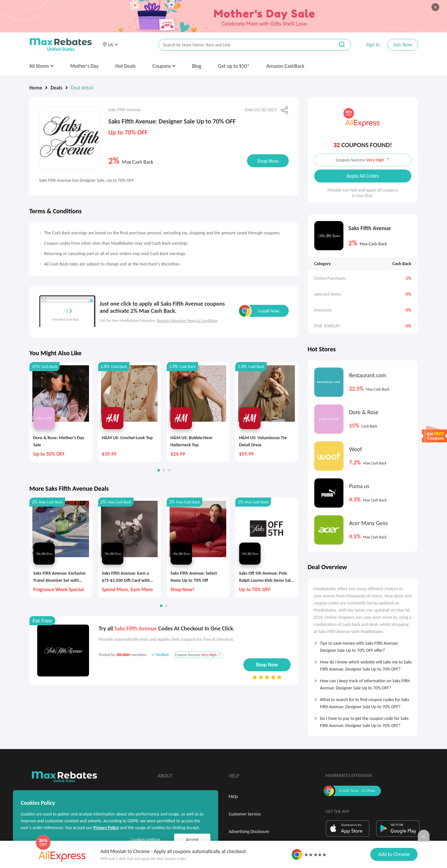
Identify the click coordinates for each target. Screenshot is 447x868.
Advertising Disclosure (249, 832)
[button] (110, 45)
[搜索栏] (242, 45)
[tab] (363, 645)
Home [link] (36, 88)
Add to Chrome (394, 854)
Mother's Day (84, 66)
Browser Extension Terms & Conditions (187, 321)
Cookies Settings (146, 840)
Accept (192, 840)
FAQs (234, 797)
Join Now (402, 45)
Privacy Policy (106, 828)
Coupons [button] (164, 66)
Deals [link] (56, 88)
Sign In (373, 45)
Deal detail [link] (82, 88)
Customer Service (245, 814)
